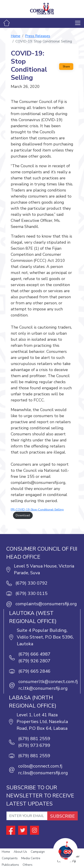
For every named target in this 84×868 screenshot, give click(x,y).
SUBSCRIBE (62, 816)
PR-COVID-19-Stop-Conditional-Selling (37, 510)
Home (16, 36)
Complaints (10, 858)
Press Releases (38, 36)
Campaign (38, 852)
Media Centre (31, 858)
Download (23, 515)
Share (66, 67)
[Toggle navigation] (78, 23)
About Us (20, 852)
